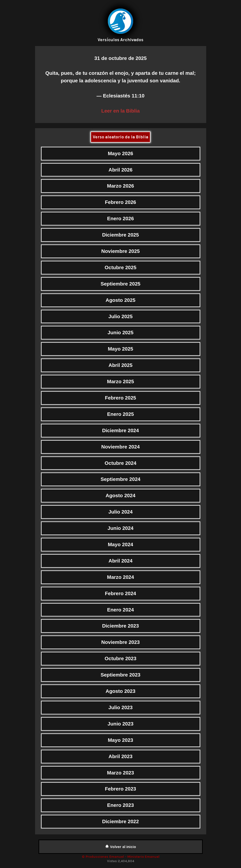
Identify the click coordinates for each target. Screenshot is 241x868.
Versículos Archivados (120, 40)
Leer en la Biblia (120, 111)
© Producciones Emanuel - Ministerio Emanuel (121, 857)
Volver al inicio (121, 847)
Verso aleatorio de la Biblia (120, 137)
